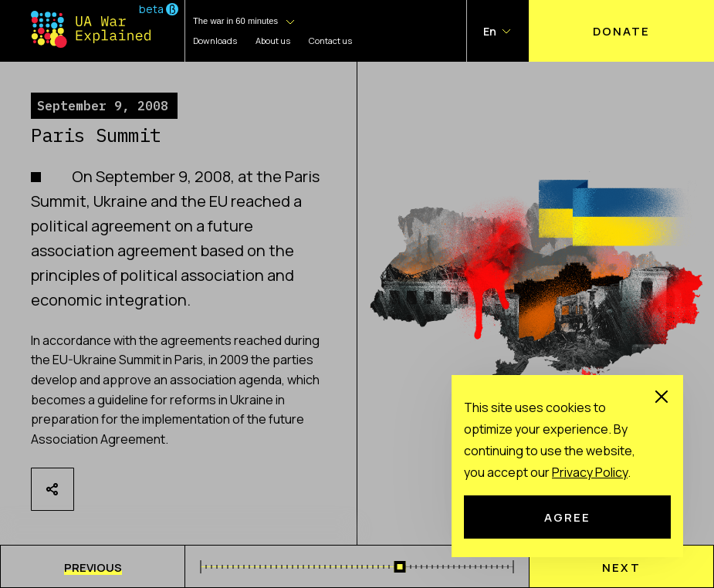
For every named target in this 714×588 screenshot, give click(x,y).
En (490, 31)
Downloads (215, 41)
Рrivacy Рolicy (590, 472)
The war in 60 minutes (235, 21)
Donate (621, 31)
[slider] (400, 567)
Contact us (330, 41)
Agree (567, 517)
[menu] (93, 566)
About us (273, 41)
